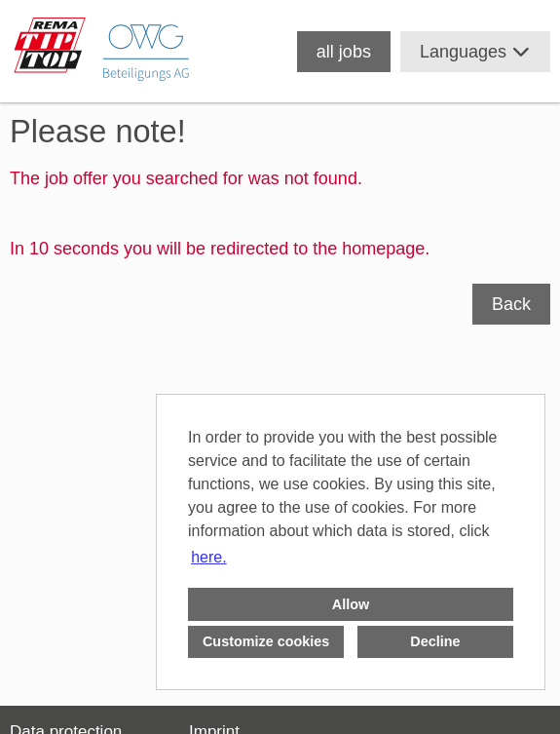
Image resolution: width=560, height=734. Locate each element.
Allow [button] (351, 604)
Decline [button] (435, 641)
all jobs (344, 52)
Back (511, 304)
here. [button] (208, 557)
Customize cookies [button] (266, 641)
